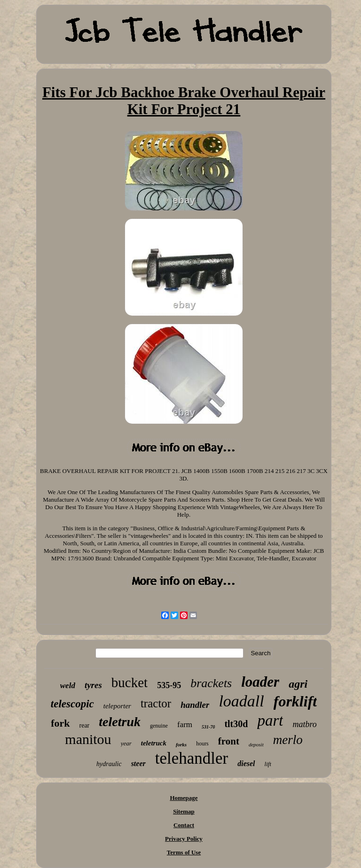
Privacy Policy (184, 839)
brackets (211, 683)
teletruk (120, 722)
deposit (256, 744)
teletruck (154, 743)
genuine (159, 726)
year (126, 743)
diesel (246, 763)
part (270, 721)
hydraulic (109, 764)
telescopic (72, 704)
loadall (241, 701)
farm (185, 725)
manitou (88, 739)
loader (260, 682)
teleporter (117, 706)
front (229, 741)
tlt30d (236, 724)
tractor (156, 703)
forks (181, 744)
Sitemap (184, 811)
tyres (93, 685)
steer (138, 763)
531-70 (208, 727)
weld (68, 686)
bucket (129, 682)
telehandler (192, 758)
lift (268, 764)
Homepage (184, 798)
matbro (304, 724)
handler (195, 705)
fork (60, 723)
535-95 (169, 685)
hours (202, 744)
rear (85, 725)
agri (298, 684)
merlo (288, 740)
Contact (184, 825)
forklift (295, 701)
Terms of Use (184, 852)
